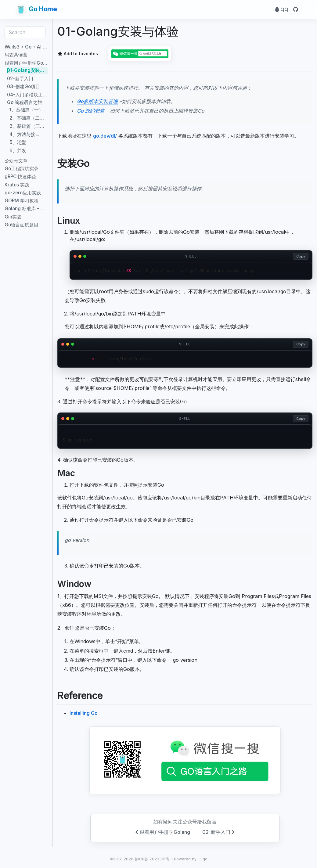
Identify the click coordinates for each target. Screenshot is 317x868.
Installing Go (84, 713)
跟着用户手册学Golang (162, 832)
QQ (282, 9)
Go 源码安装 (91, 111)
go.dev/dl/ (105, 136)
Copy (301, 256)
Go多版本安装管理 (97, 101)
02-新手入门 (219, 832)
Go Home (37, 9)
